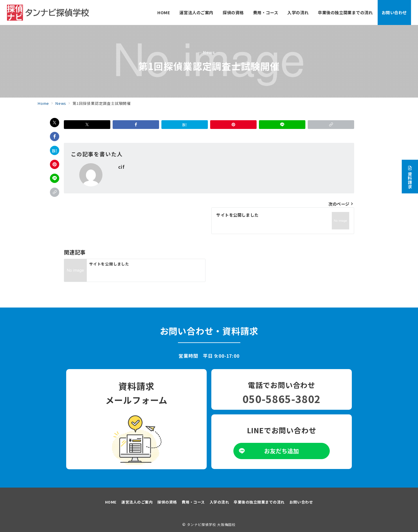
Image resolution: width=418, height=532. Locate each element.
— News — (209, 52)
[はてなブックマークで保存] (55, 150)
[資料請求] (410, 175)
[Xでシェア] (55, 123)
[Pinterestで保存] (55, 164)
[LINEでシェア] (55, 178)
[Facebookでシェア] (55, 136)
